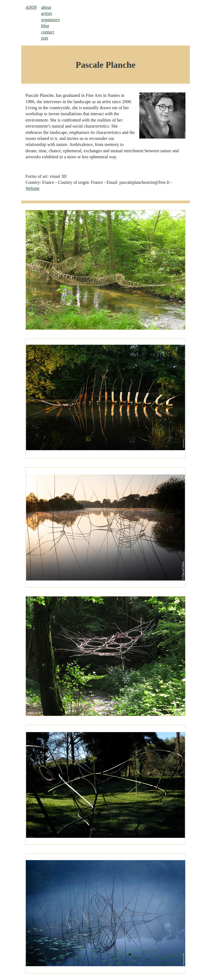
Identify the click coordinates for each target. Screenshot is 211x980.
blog (45, 26)
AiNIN (31, 7)
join (45, 38)
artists (47, 13)
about (46, 7)
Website (33, 188)
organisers (51, 20)
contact (48, 32)
